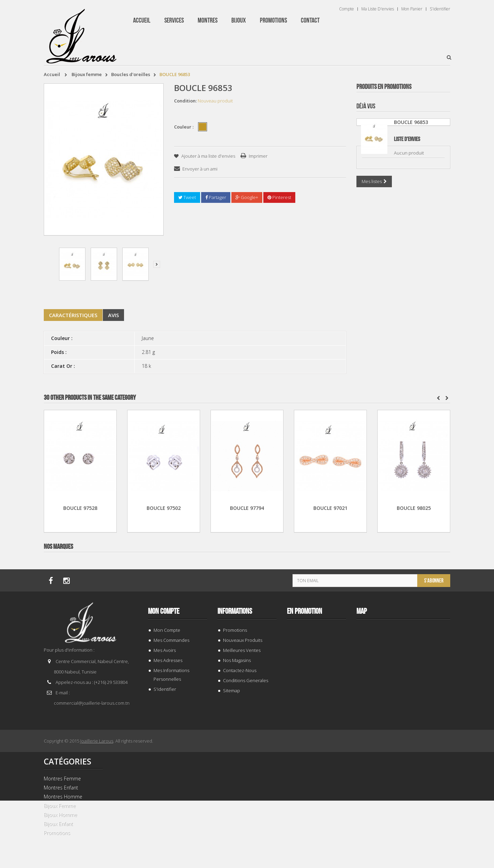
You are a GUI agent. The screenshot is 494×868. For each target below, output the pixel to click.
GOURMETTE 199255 (404, 523)
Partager (216, 197)
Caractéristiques (73, 315)
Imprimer (258, 156)
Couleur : (184, 127)
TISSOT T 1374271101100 (404, 673)
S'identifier (440, 9)
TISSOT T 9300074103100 (404, 374)
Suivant (157, 264)
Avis (113, 315)
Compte (347, 9)
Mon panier (412, 9)
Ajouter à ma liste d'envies (208, 156)
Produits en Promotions (384, 87)
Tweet (187, 197)
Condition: (185, 101)
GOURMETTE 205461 (404, 224)
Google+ (247, 197)
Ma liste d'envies (378, 9)
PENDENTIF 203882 (404, 823)
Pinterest (279, 197)
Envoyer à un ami (200, 169)
